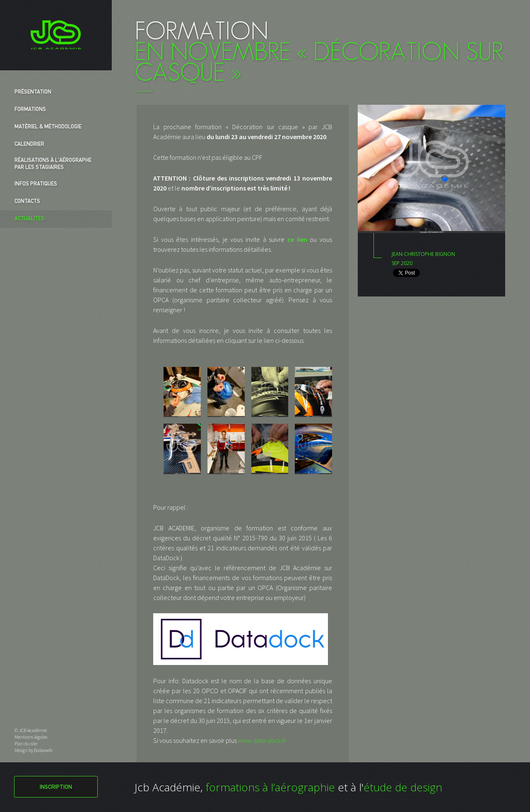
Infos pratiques (36, 184)
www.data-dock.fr (262, 740)
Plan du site (26, 743)
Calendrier (29, 145)
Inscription (56, 788)
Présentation (33, 93)
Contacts (27, 202)
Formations (30, 110)
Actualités (29, 219)
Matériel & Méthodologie (48, 127)
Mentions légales (31, 737)
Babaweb (43, 750)
